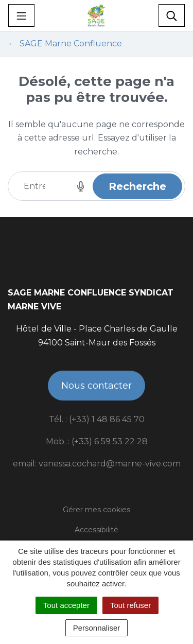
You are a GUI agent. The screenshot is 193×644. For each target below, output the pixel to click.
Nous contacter (97, 386)
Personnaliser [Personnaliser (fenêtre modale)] (97, 628)
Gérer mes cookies (97, 510)
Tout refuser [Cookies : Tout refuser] (130, 605)
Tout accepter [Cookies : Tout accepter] (66, 605)
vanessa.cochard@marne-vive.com (110, 464)
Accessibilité (97, 530)
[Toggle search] (172, 15)
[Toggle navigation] (21, 15)
